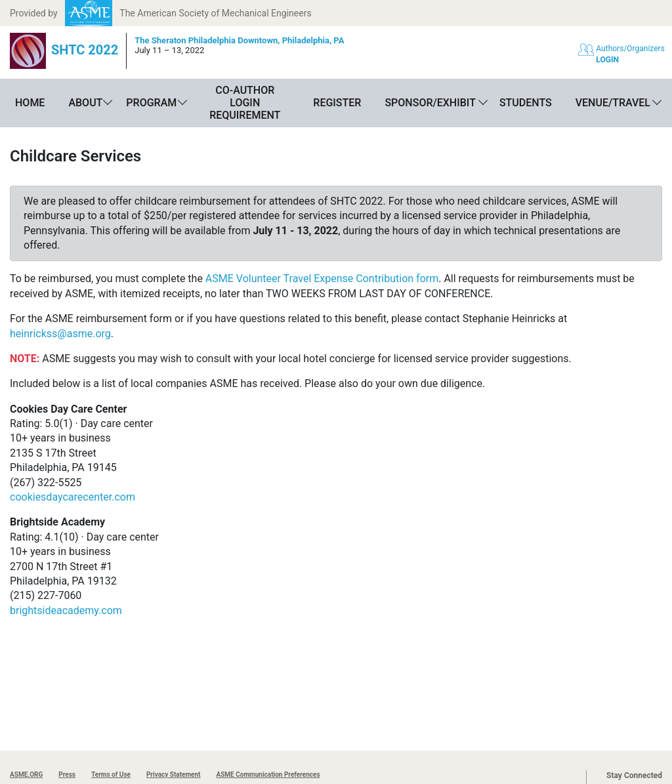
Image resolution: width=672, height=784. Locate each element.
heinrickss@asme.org (60, 334)
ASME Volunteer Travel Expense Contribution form (322, 279)
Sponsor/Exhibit (430, 103)
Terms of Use (111, 774)
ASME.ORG (26, 774)
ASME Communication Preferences (268, 774)
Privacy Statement (174, 774)
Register (337, 103)
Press (67, 774)
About (85, 103)
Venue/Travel (613, 103)
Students (526, 103)
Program (151, 103)
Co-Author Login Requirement (245, 103)
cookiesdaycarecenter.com (73, 497)
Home (30, 103)
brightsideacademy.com (66, 610)
